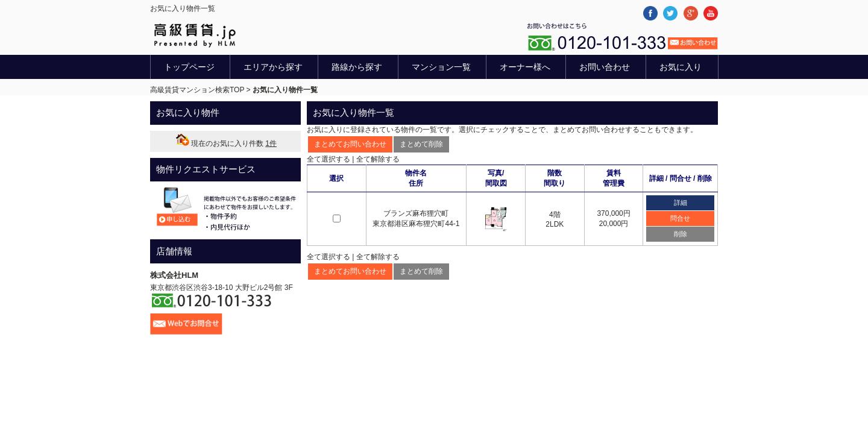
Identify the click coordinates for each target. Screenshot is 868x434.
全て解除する (378, 159)
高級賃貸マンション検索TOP (197, 90)
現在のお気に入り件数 (225, 143)
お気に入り (681, 67)
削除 (681, 234)
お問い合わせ (605, 67)
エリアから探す (273, 67)
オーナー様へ (525, 67)
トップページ (189, 67)
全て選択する (329, 159)
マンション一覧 (441, 67)
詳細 (681, 203)
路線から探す (357, 67)
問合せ (680, 218)
